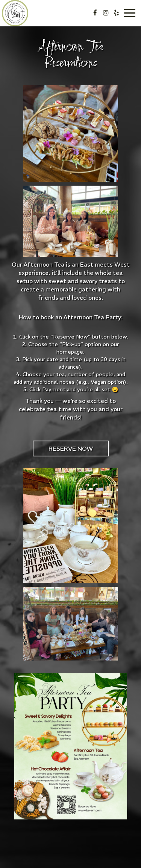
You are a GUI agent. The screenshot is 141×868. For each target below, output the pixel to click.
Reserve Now (71, 448)
